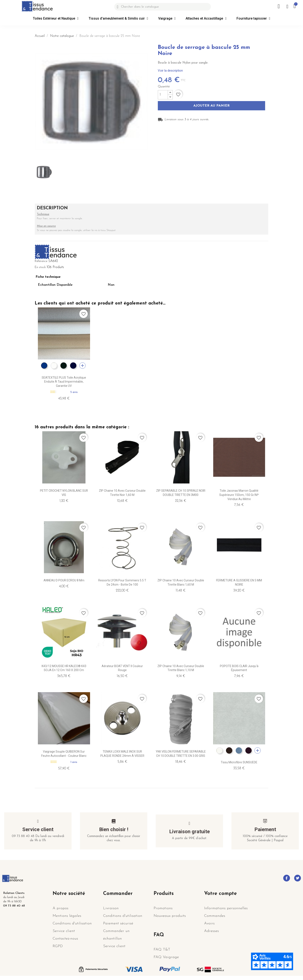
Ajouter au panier (211, 106)
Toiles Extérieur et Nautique (56, 19)
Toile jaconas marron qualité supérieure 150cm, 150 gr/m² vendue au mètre (239, 495)
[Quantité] (163, 95)
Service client (38, 829)
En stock (40, 267)
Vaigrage (167, 19)
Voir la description (170, 71)
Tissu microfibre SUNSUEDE (239, 762)
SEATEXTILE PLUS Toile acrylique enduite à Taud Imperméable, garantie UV (64, 382)
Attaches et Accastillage (206, 19)
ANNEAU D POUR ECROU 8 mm (64, 580)
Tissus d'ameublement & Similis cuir (118, 19)
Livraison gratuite (189, 832)
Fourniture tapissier (253, 19)
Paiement (265, 829)
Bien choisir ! (114, 829)
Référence (41, 261)
